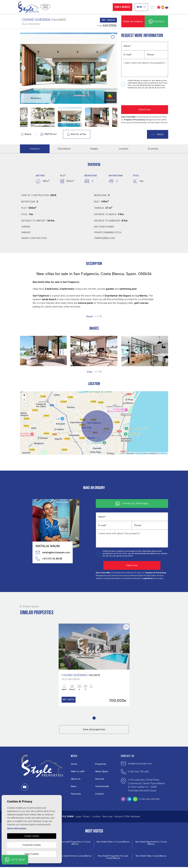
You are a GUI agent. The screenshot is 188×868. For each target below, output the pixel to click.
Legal (78, 817)
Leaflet (122, 453)
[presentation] (138, 97)
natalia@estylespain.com (53, 552)
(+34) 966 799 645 (138, 772)
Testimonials (102, 787)
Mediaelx (135, 817)
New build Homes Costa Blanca (75, 857)
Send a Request (123, 7)
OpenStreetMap (142, 453)
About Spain (102, 772)
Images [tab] (94, 149)
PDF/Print (49, 134)
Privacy (86, 817)
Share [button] (26, 134)
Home (74, 764)
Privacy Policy (122, 554)
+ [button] (24, 396)
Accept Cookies (32, 837)
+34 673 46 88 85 (49, 559)
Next (114, 68)
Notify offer (77, 134)
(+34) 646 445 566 (149, 800)
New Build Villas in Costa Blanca (113, 843)
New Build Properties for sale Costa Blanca (113, 858)
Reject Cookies (32, 854)
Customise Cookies (32, 845)
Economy (153, 149)
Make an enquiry (133, 21)
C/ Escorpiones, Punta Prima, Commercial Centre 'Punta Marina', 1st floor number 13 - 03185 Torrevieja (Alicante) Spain (147, 786)
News (74, 787)
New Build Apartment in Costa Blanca (151, 843)
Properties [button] (101, 764)
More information (17, 829)
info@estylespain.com (140, 764)
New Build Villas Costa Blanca (151, 857)
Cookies (96, 817)
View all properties (94, 730)
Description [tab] (64, 149)
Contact (100, 794)
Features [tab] (35, 149)
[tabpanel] (94, 665)
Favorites (76, 794)
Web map (107, 817)
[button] (94, 372)
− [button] (24, 400)
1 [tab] (94, 718)
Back (158, 134)
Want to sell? (78, 772)
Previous (23, 68)
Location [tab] (124, 149)
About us (76, 779)
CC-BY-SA (163, 453)
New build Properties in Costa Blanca (75, 843)
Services (100, 779)
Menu (141, 7)
